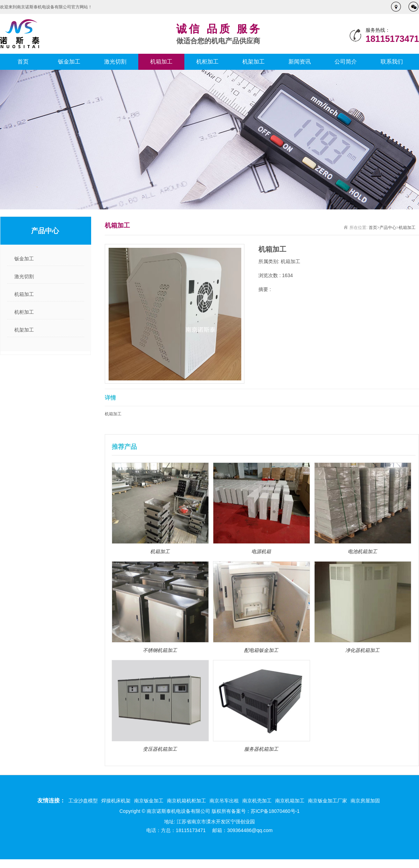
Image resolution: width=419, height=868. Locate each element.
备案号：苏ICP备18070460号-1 (265, 811)
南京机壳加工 (257, 801)
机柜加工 (207, 62)
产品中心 (388, 228)
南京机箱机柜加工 (186, 801)
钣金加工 (69, 62)
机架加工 (253, 62)
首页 (23, 62)
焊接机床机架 (116, 801)
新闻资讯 (300, 62)
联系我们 (392, 62)
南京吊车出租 (224, 801)
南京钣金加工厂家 (328, 801)
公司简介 (346, 62)
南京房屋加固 (365, 801)
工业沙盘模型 (83, 801)
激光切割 (115, 62)
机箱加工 (161, 62)
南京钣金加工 (149, 801)
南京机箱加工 (290, 801)
